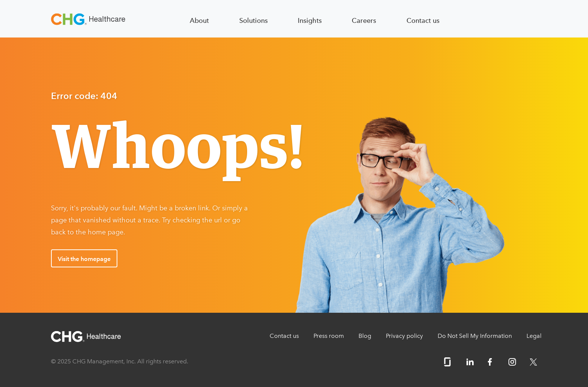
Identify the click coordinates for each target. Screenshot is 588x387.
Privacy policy (404, 336)
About (199, 20)
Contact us (423, 20)
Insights (310, 20)
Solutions (253, 20)
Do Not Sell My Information (475, 336)
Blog (365, 336)
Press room (329, 336)
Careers (364, 20)
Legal (534, 336)
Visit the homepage (84, 259)
